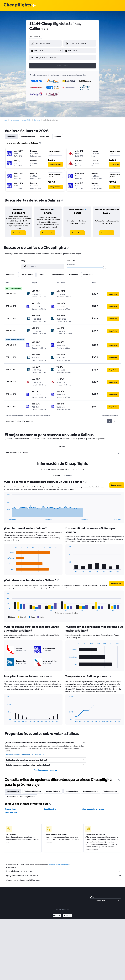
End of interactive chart (6, 570)
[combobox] (35, 36)
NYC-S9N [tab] (57, 475)
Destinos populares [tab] (91, 791)
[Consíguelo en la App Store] (67, 918)
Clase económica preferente (93, 809)
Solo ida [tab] (58, 137)
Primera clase (10, 809)
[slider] (104, 268)
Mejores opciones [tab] (28, 137)
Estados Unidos (26, 120)
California (37, 120)
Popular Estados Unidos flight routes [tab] (21, 797)
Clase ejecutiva (11, 812)
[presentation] (47, 29)
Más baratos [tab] (11, 137)
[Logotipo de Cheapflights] (17, 5)
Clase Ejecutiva (50, 809)
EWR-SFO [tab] (63, 447)
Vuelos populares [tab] (110, 791)
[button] (44, 51)
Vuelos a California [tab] (53, 791)
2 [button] (114, 421)
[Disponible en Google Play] (57, 918)
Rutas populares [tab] (72, 791)
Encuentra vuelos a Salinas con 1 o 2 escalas (24, 755)
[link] (18, 233)
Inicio (5, 120)
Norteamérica (14, 120)
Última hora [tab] (45, 137)
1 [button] (109, 421)
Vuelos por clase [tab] (13, 791)
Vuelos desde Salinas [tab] (33, 791)
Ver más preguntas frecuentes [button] (45, 770)
